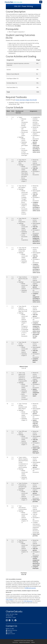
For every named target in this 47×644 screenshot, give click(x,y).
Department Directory (12, 630)
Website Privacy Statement (25, 642)
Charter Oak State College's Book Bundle (26, 100)
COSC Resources (28, 601)
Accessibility (10, 632)
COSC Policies (9, 599)
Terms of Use (15, 642)
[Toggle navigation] (41, 2)
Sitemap (33, 642)
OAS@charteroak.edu (30, 588)
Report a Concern (11, 634)
